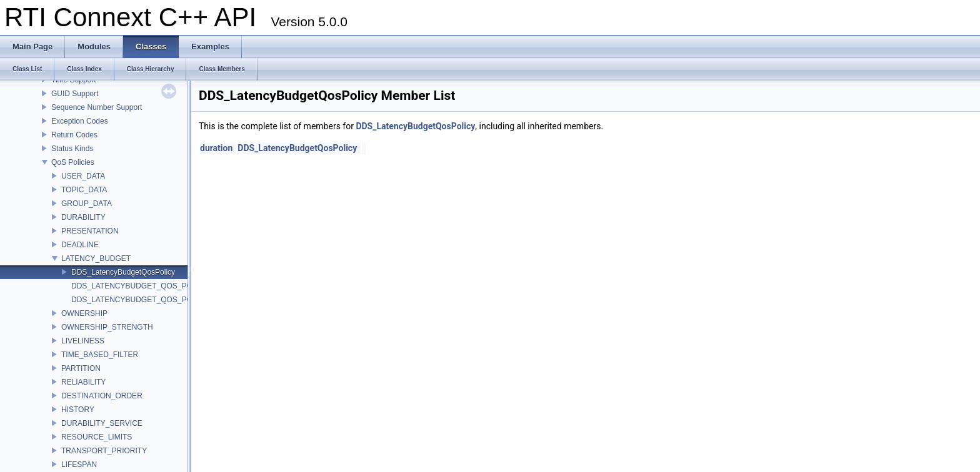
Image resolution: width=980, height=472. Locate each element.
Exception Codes (80, 121)
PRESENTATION (90, 231)
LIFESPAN (79, 465)
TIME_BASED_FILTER (100, 355)
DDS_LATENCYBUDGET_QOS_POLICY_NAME (153, 300)
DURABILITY (83, 217)
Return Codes (74, 135)
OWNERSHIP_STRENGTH (107, 327)
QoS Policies (73, 162)
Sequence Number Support (97, 107)
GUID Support (75, 94)
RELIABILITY (83, 382)
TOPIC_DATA (84, 190)
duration (216, 148)
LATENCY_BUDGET (96, 258)
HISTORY (78, 410)
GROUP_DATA (87, 204)
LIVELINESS (83, 341)
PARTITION (81, 368)
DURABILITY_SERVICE (102, 423)
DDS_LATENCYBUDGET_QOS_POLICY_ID (146, 286)
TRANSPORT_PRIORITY (104, 451)
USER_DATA (83, 176)
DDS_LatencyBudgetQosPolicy (123, 272)
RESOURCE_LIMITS (97, 437)
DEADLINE (80, 245)
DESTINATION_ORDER (102, 396)
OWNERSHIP (84, 313)
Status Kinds (72, 149)
